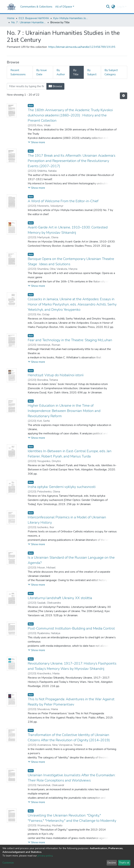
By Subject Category (111, 72)
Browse (55, 86)
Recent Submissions (18, 72)
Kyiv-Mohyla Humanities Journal (71, 18)
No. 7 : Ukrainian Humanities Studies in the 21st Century (29, 22)
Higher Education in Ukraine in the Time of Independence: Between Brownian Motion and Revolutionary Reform (64, 411)
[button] (113, 7)
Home (11, 18)
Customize (8, 863)
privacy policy (45, 856)
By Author (61, 72)
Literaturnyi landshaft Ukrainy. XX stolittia (60, 598)
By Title (76, 72)
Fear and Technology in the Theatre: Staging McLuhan (70, 340)
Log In (121, 7)
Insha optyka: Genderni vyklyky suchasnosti (62, 487)
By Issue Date (42, 72)
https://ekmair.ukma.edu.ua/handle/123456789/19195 (82, 47)
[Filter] (27, 86)
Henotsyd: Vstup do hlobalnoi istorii (56, 375)
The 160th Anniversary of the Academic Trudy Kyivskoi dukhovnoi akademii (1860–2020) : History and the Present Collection (70, 115)
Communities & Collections (36, 7)
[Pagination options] (124, 96)
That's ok (124, 863)
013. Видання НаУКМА (34, 18)
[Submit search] (108, 7)
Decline (112, 863)
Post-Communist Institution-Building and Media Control (71, 628)
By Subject (92, 72)
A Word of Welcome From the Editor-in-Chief (63, 201)
